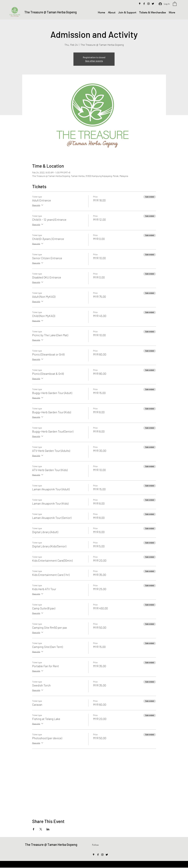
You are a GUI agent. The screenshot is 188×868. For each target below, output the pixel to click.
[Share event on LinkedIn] (48, 829)
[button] (175, 4)
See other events (94, 61)
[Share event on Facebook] (34, 829)
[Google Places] (140, 4)
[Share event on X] (41, 829)
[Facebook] (144, 4)
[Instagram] (148, 4)
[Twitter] (153, 4)
